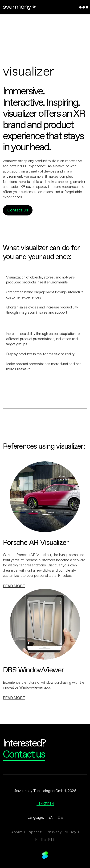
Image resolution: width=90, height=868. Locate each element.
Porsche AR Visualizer (36, 543)
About (17, 832)
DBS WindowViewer (33, 670)
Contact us (24, 755)
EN (51, 818)
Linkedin (45, 804)
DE (60, 818)
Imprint (34, 832)
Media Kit (45, 840)
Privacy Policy (61, 832)
